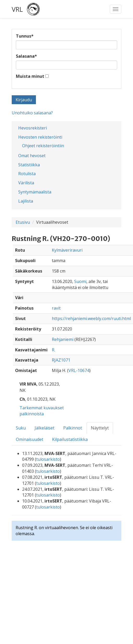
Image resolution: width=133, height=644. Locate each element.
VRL (17, 9)
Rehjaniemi (63, 339)
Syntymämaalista (35, 192)
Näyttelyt (100, 428)
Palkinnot (73, 428)
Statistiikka (29, 165)
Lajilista (26, 201)
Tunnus (25, 36)
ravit (56, 308)
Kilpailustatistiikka (70, 439)
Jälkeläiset (45, 428)
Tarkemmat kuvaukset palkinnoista (42, 411)
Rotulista (27, 174)
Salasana (26, 56)
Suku (21, 428)
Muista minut (30, 76)
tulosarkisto (48, 459)
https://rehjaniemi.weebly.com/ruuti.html (91, 318)
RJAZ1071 (61, 360)
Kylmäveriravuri (67, 250)
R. (53, 350)
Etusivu (23, 222)
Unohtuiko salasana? (32, 113)
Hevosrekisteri (33, 128)
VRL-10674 (79, 370)
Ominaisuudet (30, 439)
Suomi (80, 281)
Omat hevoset (32, 156)
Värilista (26, 183)
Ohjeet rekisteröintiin (43, 146)
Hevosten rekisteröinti (40, 137)
